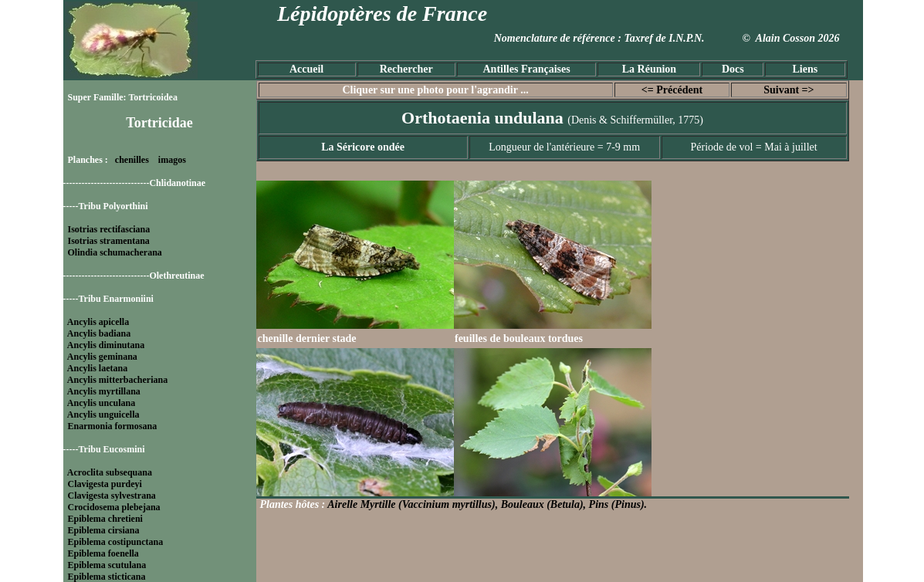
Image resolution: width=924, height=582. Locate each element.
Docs (733, 69)
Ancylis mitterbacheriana (117, 380)
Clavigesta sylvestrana (112, 496)
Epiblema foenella (103, 553)
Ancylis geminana (102, 357)
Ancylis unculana (101, 403)
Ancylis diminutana (106, 345)
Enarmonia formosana (113, 426)
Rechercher (406, 69)
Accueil (306, 69)
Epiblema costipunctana (116, 542)
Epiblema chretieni (105, 519)
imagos (172, 160)
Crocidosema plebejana (114, 507)
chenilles (132, 160)
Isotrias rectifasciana (109, 229)
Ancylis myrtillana (104, 391)
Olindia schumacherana (115, 252)
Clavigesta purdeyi (105, 484)
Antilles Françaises (527, 69)
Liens (805, 69)
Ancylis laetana (97, 368)
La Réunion (649, 69)
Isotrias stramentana (109, 241)
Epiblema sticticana (107, 577)
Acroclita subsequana (110, 472)
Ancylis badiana (99, 333)
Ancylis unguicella (103, 415)
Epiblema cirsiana (104, 530)
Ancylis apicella (98, 322)
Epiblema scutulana (107, 565)
